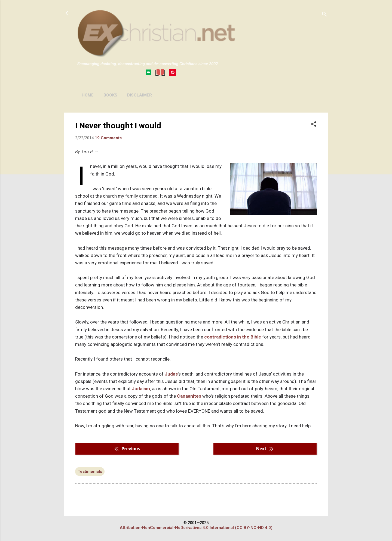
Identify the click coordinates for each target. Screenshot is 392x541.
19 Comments (108, 138)
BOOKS (110, 95)
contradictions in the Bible (233, 337)
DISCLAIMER (140, 95)
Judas (171, 374)
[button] (314, 125)
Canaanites (189, 396)
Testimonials (90, 472)
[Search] (324, 15)
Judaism (141, 389)
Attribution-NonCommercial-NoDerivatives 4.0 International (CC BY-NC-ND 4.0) (196, 528)
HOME (88, 95)
